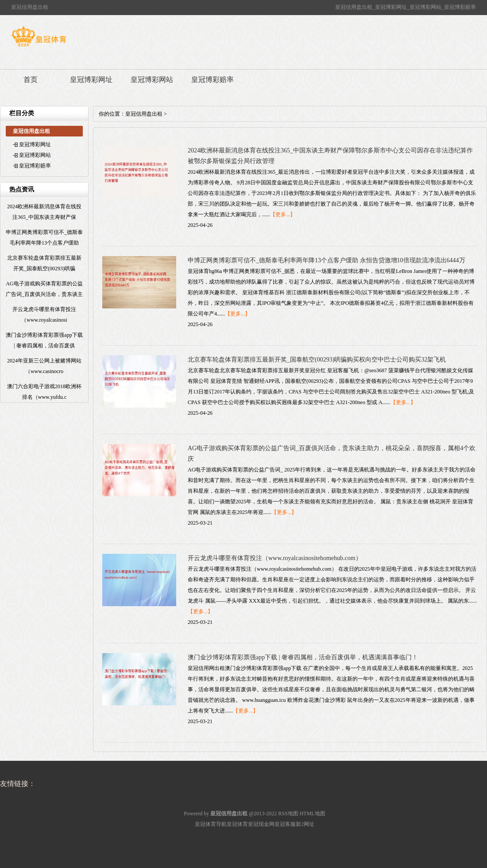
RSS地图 (288, 814)
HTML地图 (313, 814)
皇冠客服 (285, 824)
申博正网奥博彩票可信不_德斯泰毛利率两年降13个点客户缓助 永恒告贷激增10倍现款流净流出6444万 (327, 260)
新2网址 (305, 824)
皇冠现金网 (261, 824)
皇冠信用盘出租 (144, 114)
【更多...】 (283, 214)
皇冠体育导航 (211, 824)
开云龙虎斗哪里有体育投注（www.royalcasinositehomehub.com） (275, 558)
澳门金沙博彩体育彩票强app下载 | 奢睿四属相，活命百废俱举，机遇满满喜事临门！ (303, 657)
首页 (31, 80)
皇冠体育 (237, 824)
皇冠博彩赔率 (213, 80)
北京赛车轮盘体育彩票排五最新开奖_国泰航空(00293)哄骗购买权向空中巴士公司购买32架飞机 (317, 360)
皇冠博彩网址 (91, 80)
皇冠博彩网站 (152, 80)
